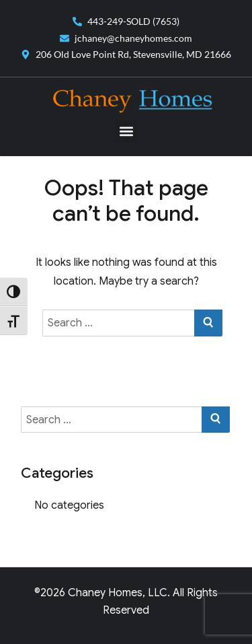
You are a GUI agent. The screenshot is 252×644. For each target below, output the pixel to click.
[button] (126, 132)
